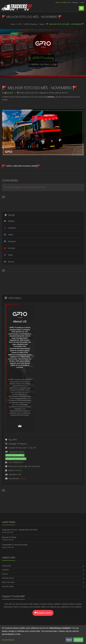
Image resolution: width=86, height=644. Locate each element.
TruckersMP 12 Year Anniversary (15, 545)
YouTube (11, 248)
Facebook (12, 241)
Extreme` (10, 93)
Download (6, 566)
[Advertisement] (43, 204)
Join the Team (8, 587)
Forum (5, 574)
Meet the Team (8, 582)
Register (75, 2)
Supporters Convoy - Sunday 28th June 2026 (20, 530)
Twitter (11, 235)
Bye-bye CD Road (9, 537)
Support (6, 570)
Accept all (78, 640)
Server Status (8, 578)
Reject (69, 640)
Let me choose (8, 640)
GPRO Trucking (30, 24)
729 (63, 2)
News (42, 24)
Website (11, 221)
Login (82, 2)
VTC (20, 24)
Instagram (12, 228)
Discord (11, 262)
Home (13, 24)
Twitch (10, 255)
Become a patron (43, 613)
